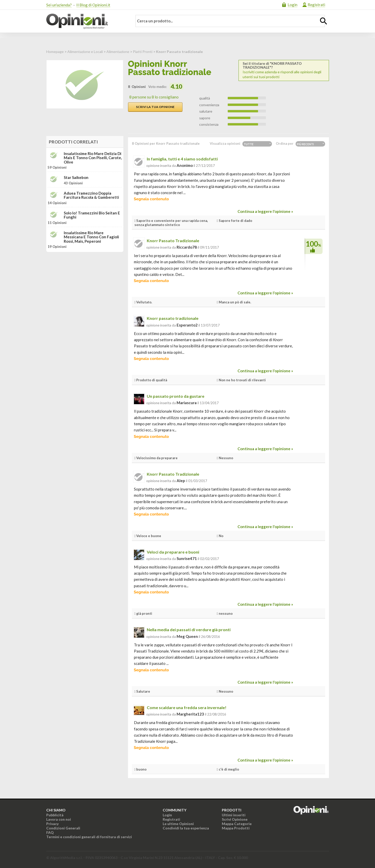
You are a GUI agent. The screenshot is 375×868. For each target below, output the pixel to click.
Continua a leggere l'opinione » (265, 211)
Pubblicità (55, 815)
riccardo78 (187, 247)
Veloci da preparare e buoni (173, 552)
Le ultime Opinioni (178, 824)
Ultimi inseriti (234, 815)
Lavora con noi (59, 819)
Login (292, 5)
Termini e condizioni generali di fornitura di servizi (89, 837)
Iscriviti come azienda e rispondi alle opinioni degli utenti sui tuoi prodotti (284, 70)
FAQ (50, 832)
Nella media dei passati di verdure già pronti (189, 630)
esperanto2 (187, 325)
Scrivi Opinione (235, 819)
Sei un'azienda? (59, 5)
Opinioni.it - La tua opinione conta (86, 21)
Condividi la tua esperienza (186, 828)
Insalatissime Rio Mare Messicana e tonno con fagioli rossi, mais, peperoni (91, 237)
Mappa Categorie (237, 824)
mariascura (187, 403)
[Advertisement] (85, 288)
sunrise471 (187, 558)
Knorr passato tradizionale (173, 318)
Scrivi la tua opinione (155, 107)
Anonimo (185, 165)
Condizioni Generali (63, 828)
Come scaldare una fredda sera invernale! (187, 707)
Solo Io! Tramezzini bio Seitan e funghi (92, 215)
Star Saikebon (76, 178)
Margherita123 (190, 714)
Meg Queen (187, 636)
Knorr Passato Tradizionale (173, 241)
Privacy (52, 824)
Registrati (316, 5)
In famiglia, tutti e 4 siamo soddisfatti (182, 159)
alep (181, 481)
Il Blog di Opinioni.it (93, 5)
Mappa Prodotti (236, 828)
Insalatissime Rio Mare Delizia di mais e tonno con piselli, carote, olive (93, 158)
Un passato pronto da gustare (176, 396)
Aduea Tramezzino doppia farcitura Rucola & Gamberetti (91, 195)
